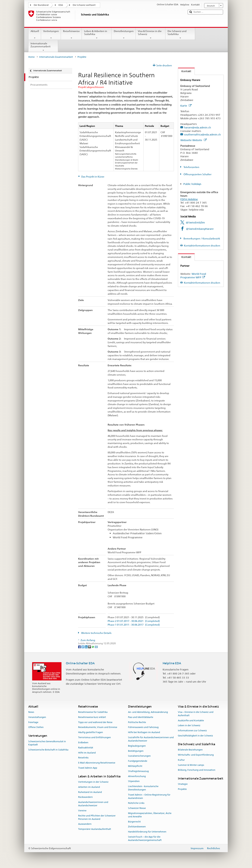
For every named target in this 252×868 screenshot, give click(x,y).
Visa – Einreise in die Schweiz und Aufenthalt (196, 714)
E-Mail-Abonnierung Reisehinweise (97, 763)
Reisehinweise (71, 34)
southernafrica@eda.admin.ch (202, 134)
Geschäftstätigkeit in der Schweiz (195, 736)
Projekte (182, 789)
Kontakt (185, 71)
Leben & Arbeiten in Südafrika (97, 34)
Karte (186, 106)
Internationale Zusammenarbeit (43, 47)
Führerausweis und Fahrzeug (143, 727)
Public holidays (192, 184)
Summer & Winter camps (191, 765)
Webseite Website (193, 140)
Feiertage (33, 722)
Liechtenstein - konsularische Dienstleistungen (143, 788)
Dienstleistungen (124, 34)
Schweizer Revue (137, 808)
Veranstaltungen (37, 717)
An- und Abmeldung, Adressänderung (148, 712)
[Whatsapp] (93, 647)
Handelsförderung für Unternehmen (147, 832)
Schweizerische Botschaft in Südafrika (48, 750)
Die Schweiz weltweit (84, 5)
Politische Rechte (137, 722)
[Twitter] (83, 647)
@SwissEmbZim (195, 222)
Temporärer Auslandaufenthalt (95, 829)
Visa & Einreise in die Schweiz (151, 34)
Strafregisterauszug (138, 771)
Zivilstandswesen (137, 827)
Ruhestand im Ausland (90, 792)
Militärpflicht (135, 766)
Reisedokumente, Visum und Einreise (98, 727)
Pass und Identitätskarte (141, 717)
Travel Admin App (88, 768)
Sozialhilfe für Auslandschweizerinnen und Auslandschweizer (151, 739)
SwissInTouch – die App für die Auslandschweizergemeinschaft (145, 838)
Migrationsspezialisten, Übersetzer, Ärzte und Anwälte (150, 815)
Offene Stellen (36, 727)
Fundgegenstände (138, 761)
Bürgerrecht (134, 822)
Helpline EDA (172, 663)
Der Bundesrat (41, 5)
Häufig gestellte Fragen (91, 732)
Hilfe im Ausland (87, 753)
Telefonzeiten (191, 167)
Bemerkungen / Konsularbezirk (202, 239)
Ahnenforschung (137, 776)
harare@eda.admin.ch (197, 127)
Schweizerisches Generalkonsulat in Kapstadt (47, 743)
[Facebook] (80, 647)
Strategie (183, 784)
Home (31, 57)
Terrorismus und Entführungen (94, 737)
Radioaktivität (86, 748)
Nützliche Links (136, 803)
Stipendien (134, 781)
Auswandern (85, 824)
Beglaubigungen (137, 746)
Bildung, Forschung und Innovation (197, 770)
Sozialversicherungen (139, 756)
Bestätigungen (136, 751)
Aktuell (35, 34)
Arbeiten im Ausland (89, 787)
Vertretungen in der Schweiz (93, 782)
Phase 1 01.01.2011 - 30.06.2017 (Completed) (134, 625)
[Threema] (90, 647)
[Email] (96, 647)
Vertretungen (51, 34)
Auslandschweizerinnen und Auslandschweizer (93, 804)
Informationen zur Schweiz (192, 731)
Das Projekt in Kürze (93, 177)
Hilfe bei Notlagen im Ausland (144, 732)
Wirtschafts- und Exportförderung (196, 755)
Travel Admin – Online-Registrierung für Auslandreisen (149, 796)
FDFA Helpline (189, 199)
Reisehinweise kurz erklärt (92, 717)
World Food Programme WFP (193, 276)
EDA (61, 5)
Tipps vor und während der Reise (95, 722)
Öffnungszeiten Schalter (197, 174)
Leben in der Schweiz (189, 726)
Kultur (181, 760)
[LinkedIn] (86, 647)
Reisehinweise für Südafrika (93, 712)
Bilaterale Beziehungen (190, 750)
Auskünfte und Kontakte (191, 720)
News (31, 712)
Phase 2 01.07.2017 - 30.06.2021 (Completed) (134, 621)
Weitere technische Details (96, 633)
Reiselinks (83, 758)
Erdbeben (83, 742)
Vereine (82, 811)
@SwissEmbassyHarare (200, 229)
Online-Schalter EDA (80, 663)
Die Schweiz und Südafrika (180, 34)
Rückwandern (85, 797)
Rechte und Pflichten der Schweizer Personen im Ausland (97, 817)
